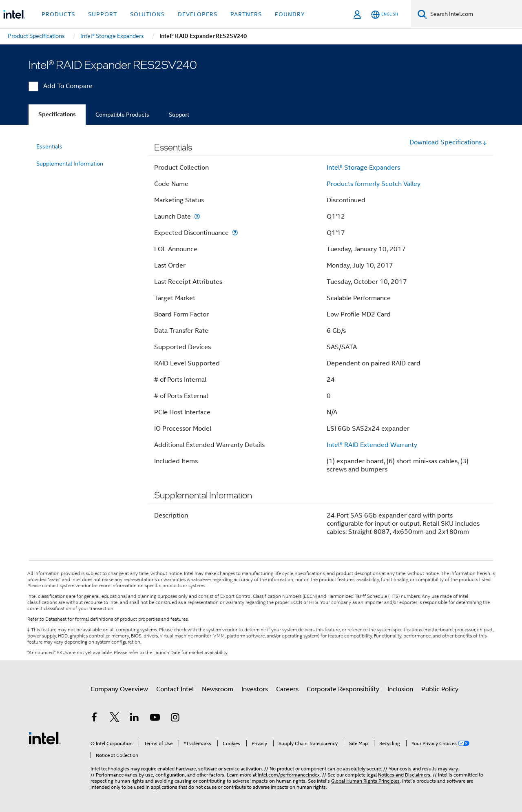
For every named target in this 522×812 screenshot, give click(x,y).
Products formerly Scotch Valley (374, 184)
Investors (255, 689)
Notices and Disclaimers (404, 775)
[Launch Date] (197, 216)
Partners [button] (246, 14)
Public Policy (440, 689)
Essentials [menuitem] (49, 146)
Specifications (57, 114)
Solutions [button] (147, 14)
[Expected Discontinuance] (235, 233)
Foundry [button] (290, 14)
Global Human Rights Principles (365, 781)
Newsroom (218, 689)
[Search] (422, 14)
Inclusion (400, 689)
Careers (287, 689)
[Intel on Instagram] (175, 719)
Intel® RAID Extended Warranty (372, 445)
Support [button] (103, 14)
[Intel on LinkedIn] (135, 719)
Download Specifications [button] (448, 142)
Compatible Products (122, 115)
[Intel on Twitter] (115, 719)
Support (179, 115)
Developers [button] (198, 14)
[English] (385, 14)
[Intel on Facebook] (94, 719)
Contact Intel (175, 689)
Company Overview (119, 689)
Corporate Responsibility (343, 689)
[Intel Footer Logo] (45, 738)
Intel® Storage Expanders (363, 168)
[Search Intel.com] (474, 14)
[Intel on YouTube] (155, 719)
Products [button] (58, 14)
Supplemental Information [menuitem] (70, 164)
